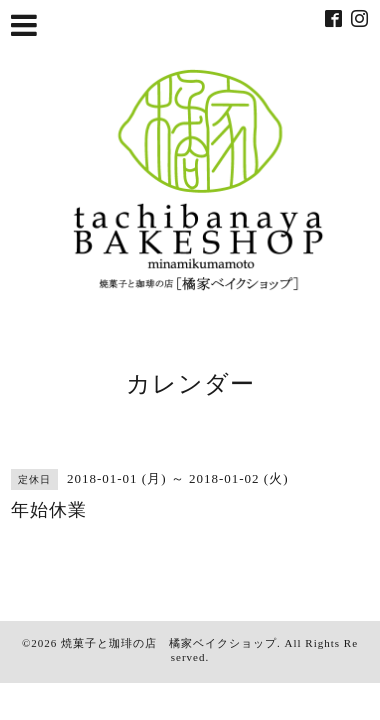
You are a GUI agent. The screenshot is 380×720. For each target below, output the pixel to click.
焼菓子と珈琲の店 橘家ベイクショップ (169, 643)
